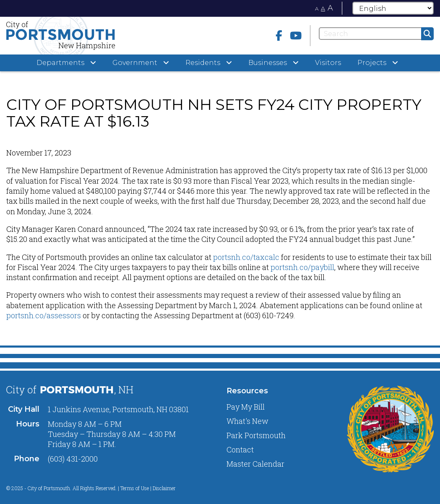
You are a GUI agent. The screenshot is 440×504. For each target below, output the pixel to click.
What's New (247, 421)
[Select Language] (393, 8)
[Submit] (427, 34)
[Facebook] (279, 35)
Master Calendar (255, 464)
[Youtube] (296, 35)
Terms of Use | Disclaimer (148, 488)
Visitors (328, 63)
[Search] (376, 34)
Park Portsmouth (256, 435)
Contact (240, 449)
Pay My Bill (246, 407)
